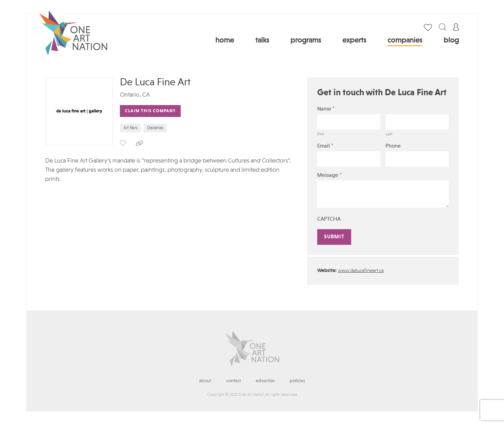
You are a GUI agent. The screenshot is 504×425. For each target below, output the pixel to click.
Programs (306, 40)
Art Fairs (130, 128)
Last (389, 134)
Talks (262, 40)
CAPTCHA (329, 219)
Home (225, 40)
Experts (354, 40)
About (205, 381)
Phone (393, 146)
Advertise (265, 381)
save (123, 143)
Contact (233, 381)
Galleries (155, 128)
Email (325, 146)
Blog (451, 40)
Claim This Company (150, 111)
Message (329, 175)
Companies (405, 40)
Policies (297, 381)
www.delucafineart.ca (361, 271)
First (321, 134)
